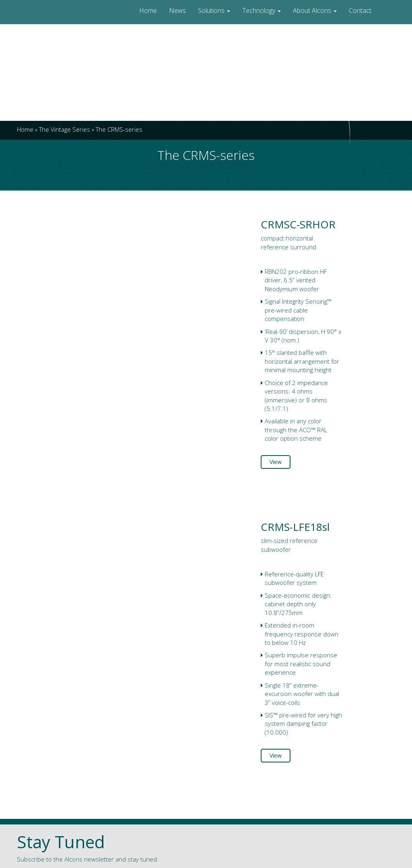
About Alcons (315, 10)
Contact (360, 10)
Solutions (214, 10)
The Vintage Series (65, 129)
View (276, 462)
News (177, 10)
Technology (262, 10)
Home (148, 10)
